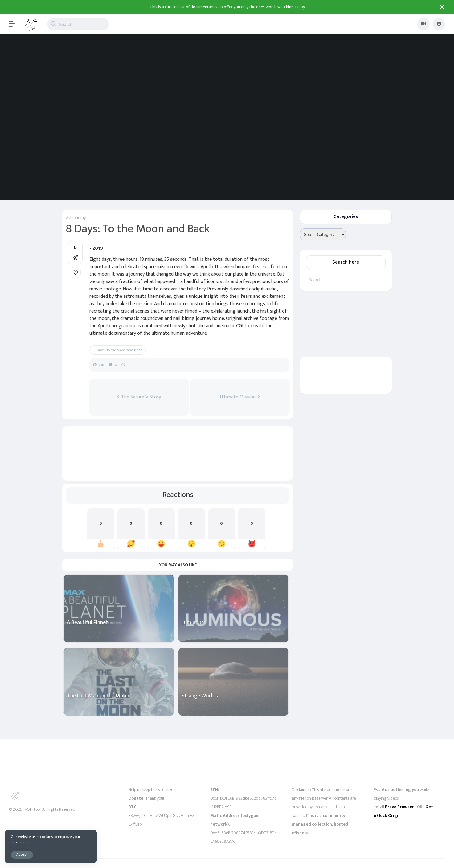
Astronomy (76, 218)
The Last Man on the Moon (98, 696)
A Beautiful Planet (87, 623)
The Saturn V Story (139, 397)
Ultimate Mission (240, 397)
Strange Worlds (200, 696)
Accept (22, 855)
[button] (15, 24)
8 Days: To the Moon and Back (118, 350)
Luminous (193, 623)
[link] (75, 273)
